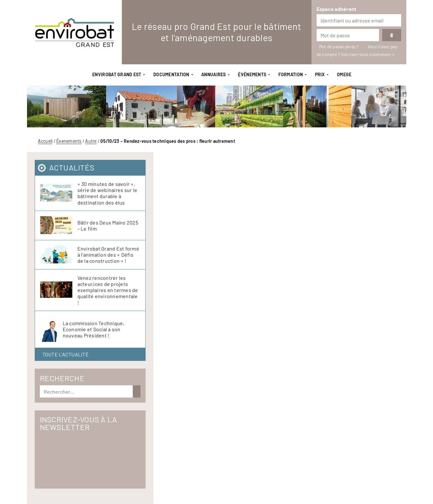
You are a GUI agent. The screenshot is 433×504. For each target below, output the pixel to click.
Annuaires (214, 74)
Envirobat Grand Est (117, 74)
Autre (91, 141)
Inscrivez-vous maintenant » (368, 54)
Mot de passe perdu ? (340, 47)
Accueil (45, 141)
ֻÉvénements (252, 74)
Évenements (69, 141)
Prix (320, 74)
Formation (291, 74)
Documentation (171, 74)
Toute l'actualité (66, 354)
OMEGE (344, 74)
